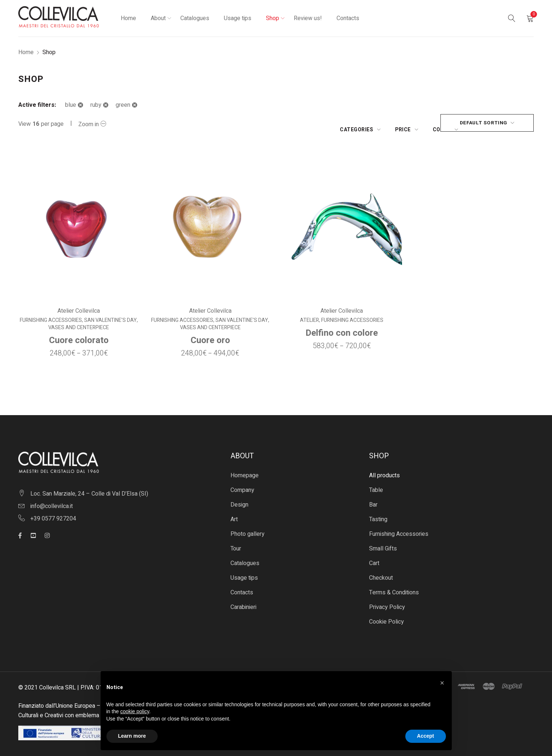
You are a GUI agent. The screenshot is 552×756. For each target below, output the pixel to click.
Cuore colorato (78, 334)
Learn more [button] (132, 736)
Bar (373, 499)
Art (234, 513)
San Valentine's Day (110, 314)
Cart (374, 557)
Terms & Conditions (394, 586)
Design (239, 499)
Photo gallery (247, 528)
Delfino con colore (342, 327)
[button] (442, 683)
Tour (236, 542)
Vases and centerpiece (79, 321)
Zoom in (89, 124)
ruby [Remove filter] (96, 105)
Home (26, 52)
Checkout (381, 572)
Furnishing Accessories (50, 314)
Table (376, 484)
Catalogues (245, 557)
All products (384, 469)
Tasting (378, 513)
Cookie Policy (386, 616)
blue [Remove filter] (71, 105)
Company (242, 484)
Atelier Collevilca (79, 305)
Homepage (245, 469)
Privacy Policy (387, 601)
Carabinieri (243, 601)
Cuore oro (210, 334)
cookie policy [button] (135, 711)
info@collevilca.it (52, 500)
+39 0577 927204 (53, 512)
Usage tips (244, 572)
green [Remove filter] (123, 105)
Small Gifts (383, 542)
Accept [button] (426, 736)
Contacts (242, 586)
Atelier (309, 314)
